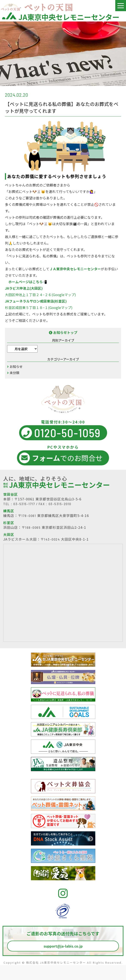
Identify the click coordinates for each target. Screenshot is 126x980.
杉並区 (9, 523)
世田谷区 (11, 494)
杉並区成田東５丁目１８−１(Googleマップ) (39, 307)
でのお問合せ (61, 458)
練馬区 (9, 511)
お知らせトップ (63, 332)
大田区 (9, 534)
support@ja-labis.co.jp (63, 946)
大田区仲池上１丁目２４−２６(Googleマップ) (40, 295)
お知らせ (16, 366)
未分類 (14, 373)
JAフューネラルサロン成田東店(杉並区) (36, 301)
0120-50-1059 (61, 433)
